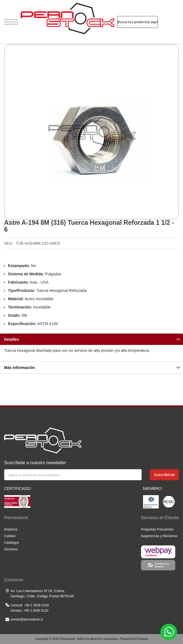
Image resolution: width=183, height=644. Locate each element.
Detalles (12, 339)
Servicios (11, 549)
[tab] (91, 339)
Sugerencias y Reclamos (159, 536)
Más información (19, 368)
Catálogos (12, 543)
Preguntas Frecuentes (157, 529)
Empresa (11, 529)
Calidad (10, 536)
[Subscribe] (164, 475)
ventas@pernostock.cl (27, 619)
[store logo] (68, 22)
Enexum (142, 639)
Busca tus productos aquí (138, 22)
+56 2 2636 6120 (36, 611)
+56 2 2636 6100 (36, 605)
